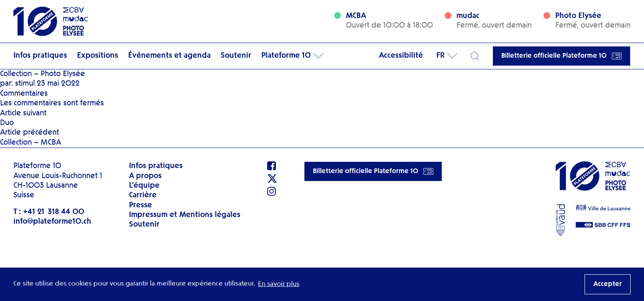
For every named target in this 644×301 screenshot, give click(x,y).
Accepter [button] (608, 284)
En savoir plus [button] (279, 284)
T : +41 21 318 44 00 (49, 212)
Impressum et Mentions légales (185, 215)
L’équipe (144, 186)
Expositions (98, 56)
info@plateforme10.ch (52, 222)
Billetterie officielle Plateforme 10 (562, 56)
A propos (145, 176)
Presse (140, 205)
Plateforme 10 (286, 56)
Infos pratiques (40, 56)
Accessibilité (401, 56)
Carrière (143, 195)
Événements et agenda (169, 56)
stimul (25, 84)
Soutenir (236, 56)
